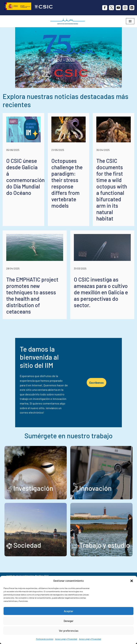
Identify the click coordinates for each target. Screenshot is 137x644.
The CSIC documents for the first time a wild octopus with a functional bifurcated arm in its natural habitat (112, 190)
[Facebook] (105, 8)
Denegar (69, 621)
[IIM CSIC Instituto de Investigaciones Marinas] (68, 21)
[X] (111, 8)
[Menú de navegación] (130, 21)
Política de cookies (45, 639)
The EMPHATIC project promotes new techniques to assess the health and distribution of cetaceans (32, 295)
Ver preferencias (69, 631)
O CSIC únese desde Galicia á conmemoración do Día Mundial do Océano (25, 177)
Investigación (33, 479)
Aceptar (69, 611)
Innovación (95, 479)
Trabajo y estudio (105, 536)
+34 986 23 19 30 (61, 573)
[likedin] (132, 8)
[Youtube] (118, 8)
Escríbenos (104, 378)
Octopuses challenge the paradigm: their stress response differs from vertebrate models (67, 183)
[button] (132, 581)
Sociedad (27, 536)
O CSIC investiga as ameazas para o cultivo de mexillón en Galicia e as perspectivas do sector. (101, 292)
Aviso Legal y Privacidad (66, 639)
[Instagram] (125, 8)
